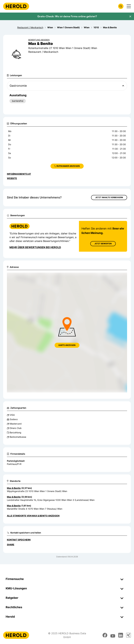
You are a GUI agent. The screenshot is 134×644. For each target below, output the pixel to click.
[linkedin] (121, 635)
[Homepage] (16, 6)
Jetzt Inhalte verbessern (109, 197)
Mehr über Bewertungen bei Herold (35, 247)
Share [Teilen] (11, 545)
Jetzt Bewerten (103, 244)
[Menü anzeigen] (129, 6)
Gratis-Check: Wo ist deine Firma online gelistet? (67, 16)
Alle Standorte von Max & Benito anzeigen (33, 516)
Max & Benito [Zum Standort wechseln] (14, 488)
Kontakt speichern (19, 540)
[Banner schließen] (130, 16)
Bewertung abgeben (39, 40)
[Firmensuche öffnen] (121, 6)
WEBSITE (12, 178)
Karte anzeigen (67, 345)
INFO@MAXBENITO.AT (19, 174)
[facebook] (105, 635)
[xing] (128, 635)
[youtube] (113, 635)
